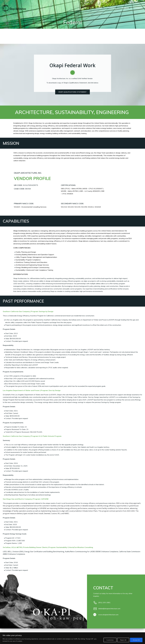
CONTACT (138, 8)
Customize (110, 640)
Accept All (136, 640)
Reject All (123, 640)
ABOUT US (88, 8)
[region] (72, 638)
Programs (113, 8)
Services (100, 8)
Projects (126, 8)
